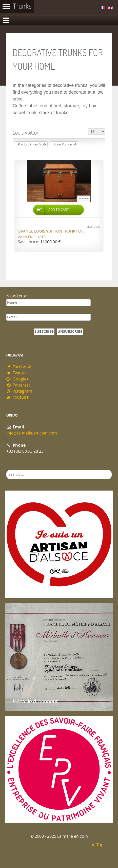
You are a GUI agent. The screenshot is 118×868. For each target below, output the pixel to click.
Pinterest (18, 385)
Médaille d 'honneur (35, 701)
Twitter (16, 373)
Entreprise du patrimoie (40, 814)
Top (97, 845)
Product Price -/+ (30, 144)
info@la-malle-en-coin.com (32, 433)
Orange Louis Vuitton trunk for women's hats (51, 234)
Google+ (17, 379)
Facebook (19, 367)
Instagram (19, 391)
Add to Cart (58, 210)
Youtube (17, 397)
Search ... (6, 470)
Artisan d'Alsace (31, 588)
